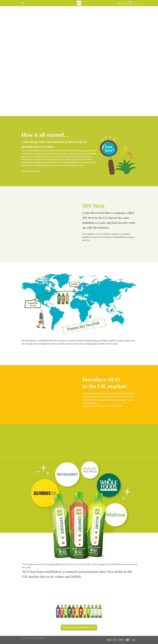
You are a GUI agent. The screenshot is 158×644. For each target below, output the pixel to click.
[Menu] (23, 3)
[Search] (136, 3)
